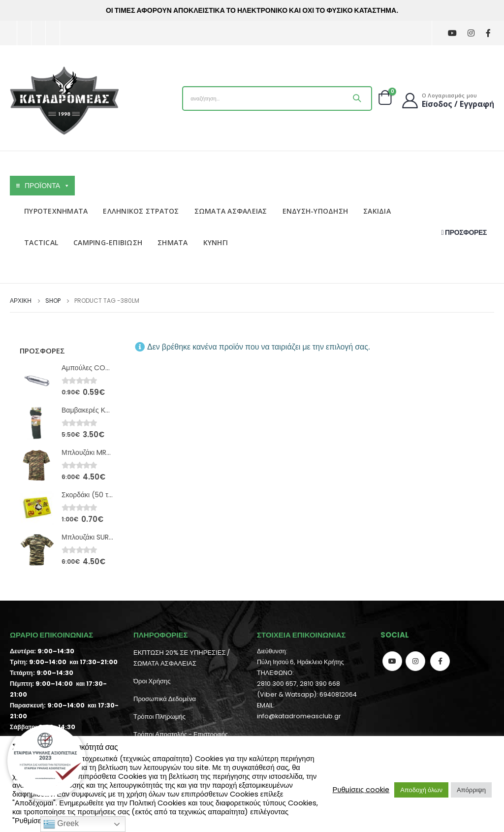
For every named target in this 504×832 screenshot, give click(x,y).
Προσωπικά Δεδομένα (165, 699)
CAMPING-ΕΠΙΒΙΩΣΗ (108, 242)
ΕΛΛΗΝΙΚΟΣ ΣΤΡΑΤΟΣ (141, 211)
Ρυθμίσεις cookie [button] (361, 790)
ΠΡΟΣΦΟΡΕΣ (464, 232)
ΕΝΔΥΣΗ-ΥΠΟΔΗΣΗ (315, 211)
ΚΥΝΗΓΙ (216, 242)
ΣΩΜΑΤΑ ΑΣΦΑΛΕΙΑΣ (231, 211)
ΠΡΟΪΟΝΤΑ (47, 186)
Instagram (415, 661)
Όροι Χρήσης (152, 681)
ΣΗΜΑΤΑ (173, 242)
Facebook (440, 661)
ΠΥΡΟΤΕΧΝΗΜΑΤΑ (56, 211)
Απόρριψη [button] (471, 790)
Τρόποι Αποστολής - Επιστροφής (181, 734)
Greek (61, 824)
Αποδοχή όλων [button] (421, 790)
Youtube (392, 661)
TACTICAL (41, 242)
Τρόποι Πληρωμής (159, 717)
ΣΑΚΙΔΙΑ (377, 211)
